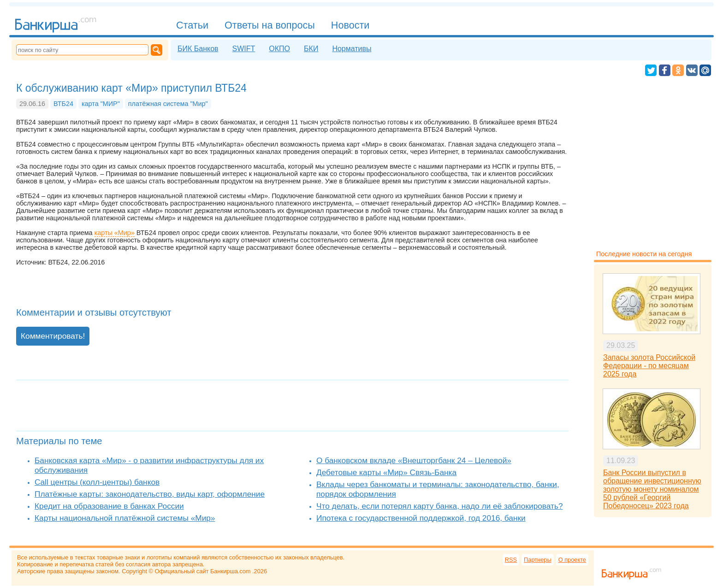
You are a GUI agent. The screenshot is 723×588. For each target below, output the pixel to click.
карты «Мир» (115, 233)
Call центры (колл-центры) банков (97, 482)
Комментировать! (53, 336)
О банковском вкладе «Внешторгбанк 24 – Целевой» (414, 460)
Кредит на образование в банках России (109, 506)
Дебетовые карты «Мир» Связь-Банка (386, 472)
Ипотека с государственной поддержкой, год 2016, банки (421, 518)
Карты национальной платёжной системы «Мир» (125, 518)
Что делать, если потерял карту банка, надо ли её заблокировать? (440, 506)
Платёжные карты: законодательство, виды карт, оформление (150, 494)
